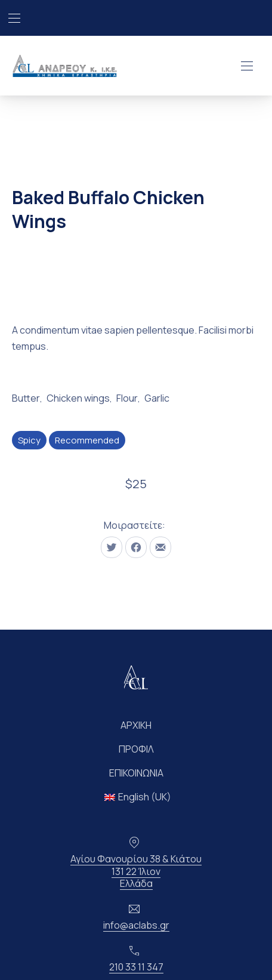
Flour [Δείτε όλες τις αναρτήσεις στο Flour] (127, 398)
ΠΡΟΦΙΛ (136, 749)
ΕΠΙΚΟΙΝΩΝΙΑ (136, 773)
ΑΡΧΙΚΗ (136, 725)
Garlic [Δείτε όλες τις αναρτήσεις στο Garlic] (157, 398)
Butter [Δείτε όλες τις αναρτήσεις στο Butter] (26, 398)
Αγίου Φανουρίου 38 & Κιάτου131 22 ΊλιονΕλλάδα (136, 871)
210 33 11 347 (136, 967)
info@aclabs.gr (136, 925)
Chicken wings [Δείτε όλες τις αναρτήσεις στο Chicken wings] (78, 398)
